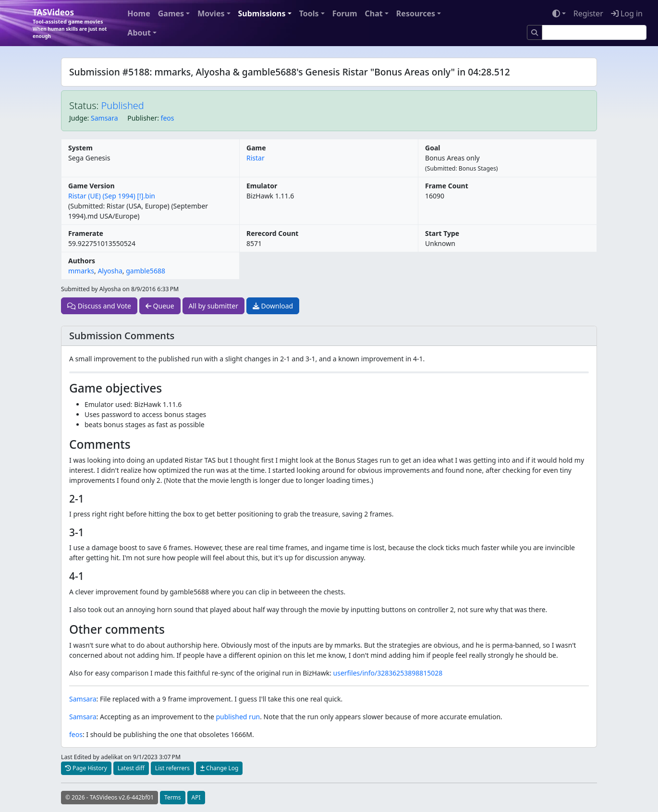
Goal (433, 148)
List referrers (172, 768)
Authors (82, 261)
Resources (416, 13)
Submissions (262, 13)
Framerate (86, 233)
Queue (160, 306)
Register (588, 13)
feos (168, 118)
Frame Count (447, 186)
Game (256, 148)
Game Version (91, 186)
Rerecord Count (272, 233)
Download (273, 306)
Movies (211, 13)
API (196, 797)
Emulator (262, 186)
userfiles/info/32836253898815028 (388, 673)
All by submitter (213, 306)
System (80, 148)
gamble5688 (146, 271)
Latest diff (131, 768)
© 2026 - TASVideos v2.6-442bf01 (110, 797)
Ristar (256, 158)
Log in (627, 13)
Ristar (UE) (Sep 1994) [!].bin (112, 196)
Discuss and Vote (99, 306)
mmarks (81, 271)
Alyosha (110, 271)
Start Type (442, 233)
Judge (78, 118)
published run (238, 717)
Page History (86, 768)
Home (139, 13)
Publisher (142, 118)
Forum (345, 13)
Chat (374, 13)
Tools (309, 13)
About (139, 33)
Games (171, 13)
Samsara (104, 118)
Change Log (219, 768)
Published (123, 105)
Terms (173, 797)
